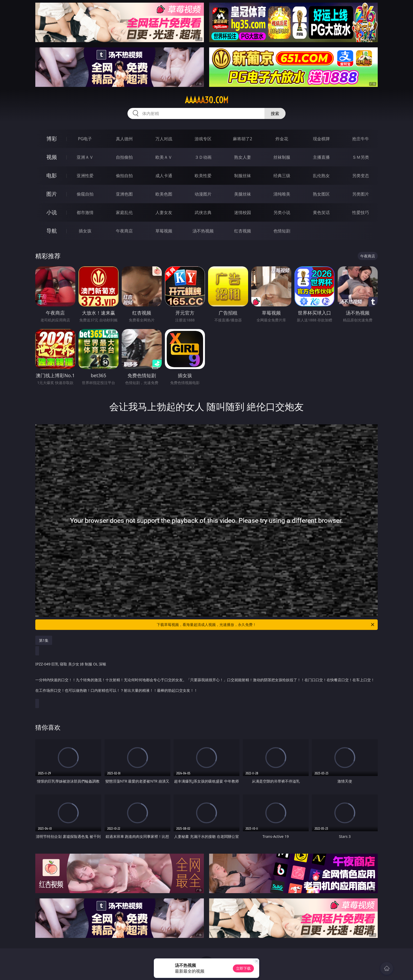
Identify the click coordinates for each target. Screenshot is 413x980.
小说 (52, 212)
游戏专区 (203, 139)
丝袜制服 (282, 157)
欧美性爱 (203, 176)
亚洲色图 (124, 194)
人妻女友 (164, 212)
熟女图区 (321, 194)
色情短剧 (282, 231)
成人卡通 (164, 176)
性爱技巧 (361, 212)
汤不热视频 (203, 231)
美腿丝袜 (243, 194)
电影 (52, 175)
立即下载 (243, 968)
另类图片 (361, 194)
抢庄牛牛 (361, 139)
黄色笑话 (321, 212)
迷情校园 (243, 212)
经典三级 (282, 176)
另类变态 (361, 176)
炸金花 (282, 139)
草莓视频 (164, 231)
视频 (52, 157)
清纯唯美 (282, 194)
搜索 (275, 113)
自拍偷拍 (124, 157)
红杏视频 (243, 231)
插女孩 (85, 231)
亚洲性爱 (85, 176)
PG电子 (85, 139)
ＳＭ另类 (361, 157)
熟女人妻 (243, 157)
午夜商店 (124, 231)
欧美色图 (164, 194)
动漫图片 (203, 194)
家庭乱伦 (124, 212)
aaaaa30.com (207, 100)
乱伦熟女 (321, 176)
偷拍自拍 (124, 176)
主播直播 (321, 157)
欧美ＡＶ (164, 157)
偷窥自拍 (85, 194)
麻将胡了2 (242, 139)
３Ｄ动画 (203, 157)
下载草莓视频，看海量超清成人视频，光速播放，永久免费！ (266, 625)
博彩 (52, 139)
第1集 (44, 640)
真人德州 (124, 139)
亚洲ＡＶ (85, 157)
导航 (52, 231)
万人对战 (164, 139)
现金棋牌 (321, 139)
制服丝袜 (243, 176)
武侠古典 (203, 212)
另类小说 (282, 212)
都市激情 (85, 212)
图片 (52, 194)
